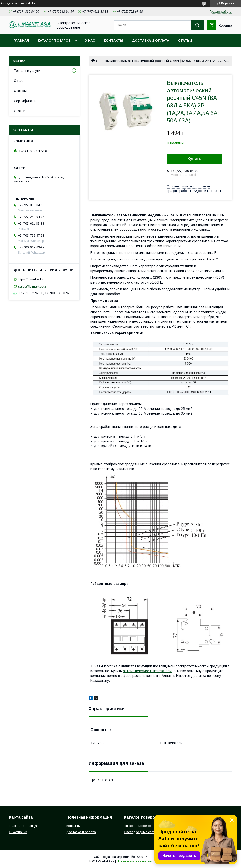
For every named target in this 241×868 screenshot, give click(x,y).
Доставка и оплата (151, 40)
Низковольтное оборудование (147, 826)
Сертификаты (25, 101)
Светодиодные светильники (145, 832)
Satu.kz (142, 857)
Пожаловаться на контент (135, 861)
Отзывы (20, 91)
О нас (90, 40)
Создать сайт (11, 3)
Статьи (185, 40)
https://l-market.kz (31, 279)
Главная (21, 40)
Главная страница (23, 826)
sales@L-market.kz (32, 286)
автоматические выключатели (147, 671)
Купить (195, 159)
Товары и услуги (27, 71)
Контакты (114, 40)
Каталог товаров (54, 40)
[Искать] (197, 25)
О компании (18, 832)
